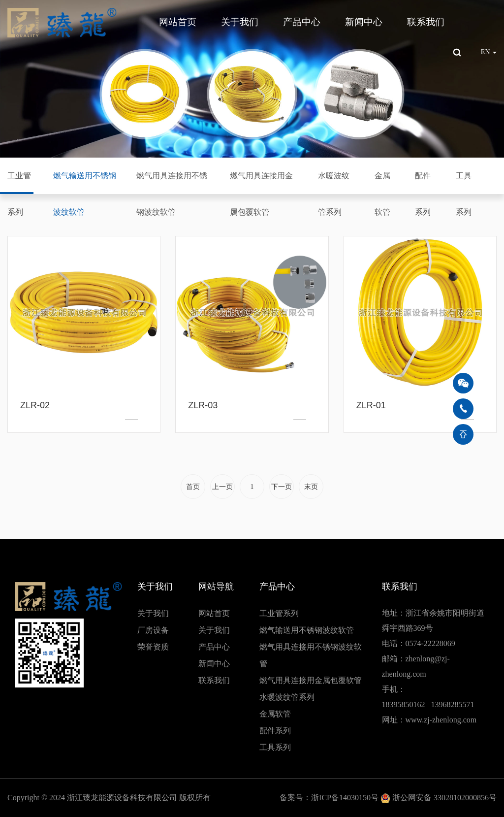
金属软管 (382, 194)
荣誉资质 (153, 647)
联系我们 (426, 22)
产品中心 (302, 22)
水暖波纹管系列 (334, 194)
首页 (193, 487)
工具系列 (464, 194)
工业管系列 (19, 194)
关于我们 (240, 22)
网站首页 (178, 22)
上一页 (222, 487)
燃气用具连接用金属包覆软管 (261, 194)
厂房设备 (153, 630)
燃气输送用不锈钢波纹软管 (85, 194)
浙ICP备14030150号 (345, 798)
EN (489, 52)
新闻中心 (364, 22)
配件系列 (423, 194)
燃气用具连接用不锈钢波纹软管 (172, 194)
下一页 (282, 487)
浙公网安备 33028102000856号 (444, 798)
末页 (311, 487)
